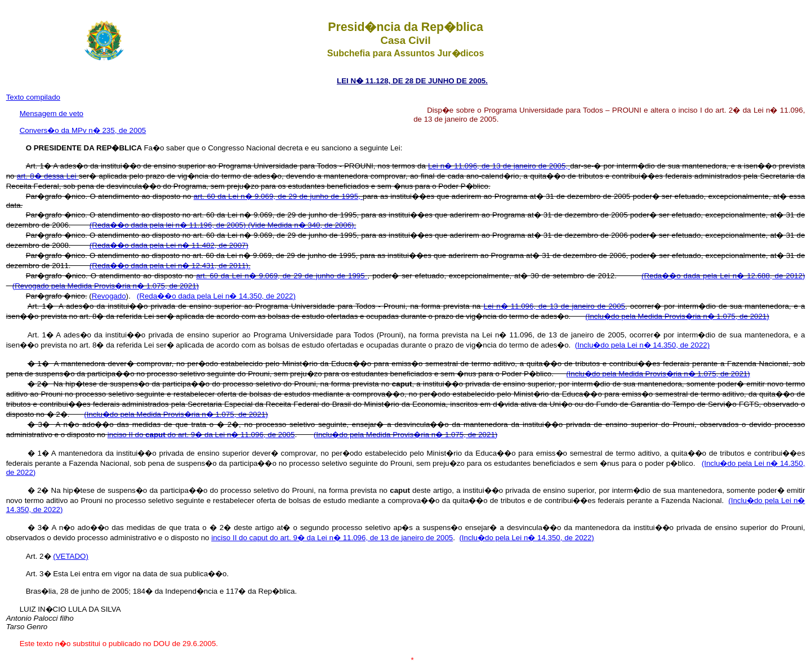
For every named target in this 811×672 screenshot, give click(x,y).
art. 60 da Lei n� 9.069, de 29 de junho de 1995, (278, 196)
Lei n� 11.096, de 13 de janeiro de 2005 (554, 306)
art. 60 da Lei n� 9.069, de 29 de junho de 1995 (282, 276)
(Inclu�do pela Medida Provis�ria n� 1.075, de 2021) (677, 316)
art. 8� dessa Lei (48, 176)
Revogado (109, 296)
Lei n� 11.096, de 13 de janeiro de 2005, (499, 166)
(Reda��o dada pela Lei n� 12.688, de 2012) (723, 276)
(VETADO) (71, 556)
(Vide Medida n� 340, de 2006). (302, 225)
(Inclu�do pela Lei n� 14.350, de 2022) (642, 345)
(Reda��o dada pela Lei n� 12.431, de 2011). (170, 266)
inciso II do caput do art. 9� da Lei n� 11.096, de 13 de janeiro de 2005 (332, 538)
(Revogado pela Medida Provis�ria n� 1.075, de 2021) (106, 286)
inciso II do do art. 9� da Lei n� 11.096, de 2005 (201, 435)
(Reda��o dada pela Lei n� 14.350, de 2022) (216, 296)
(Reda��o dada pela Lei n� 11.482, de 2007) (169, 245)
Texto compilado (33, 97)
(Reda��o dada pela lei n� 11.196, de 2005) (169, 225)
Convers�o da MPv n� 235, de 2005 (83, 130)
